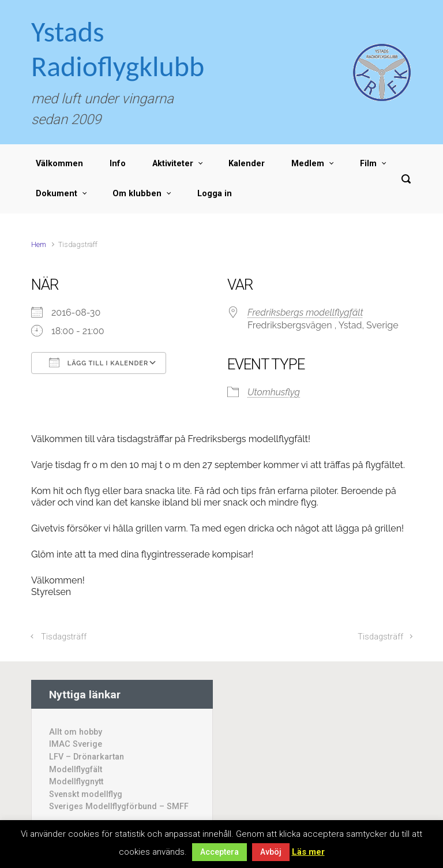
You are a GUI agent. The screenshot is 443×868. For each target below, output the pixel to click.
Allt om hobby (76, 732)
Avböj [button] (271, 852)
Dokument (57, 194)
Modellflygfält (76, 770)
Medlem (308, 164)
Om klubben (137, 194)
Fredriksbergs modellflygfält (305, 313)
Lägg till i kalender (99, 362)
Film (368, 164)
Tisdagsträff (64, 637)
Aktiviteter (173, 164)
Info (118, 164)
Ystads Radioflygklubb (118, 49)
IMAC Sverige (76, 744)
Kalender (247, 164)
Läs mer (308, 852)
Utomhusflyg (274, 392)
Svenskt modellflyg (86, 794)
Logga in (215, 194)
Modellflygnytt (76, 782)
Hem (39, 244)
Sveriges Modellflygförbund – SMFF (119, 807)
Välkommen (59, 164)
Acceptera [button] (219, 852)
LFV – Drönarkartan (87, 757)
